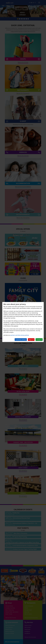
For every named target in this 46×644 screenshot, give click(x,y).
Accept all (39, 340)
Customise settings (21, 340)
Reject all (31, 340)
